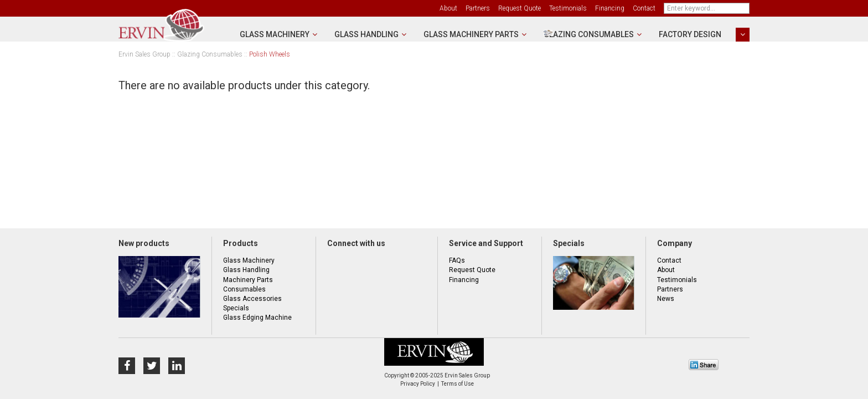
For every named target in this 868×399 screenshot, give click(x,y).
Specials (236, 308)
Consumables (244, 289)
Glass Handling (366, 34)
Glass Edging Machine (257, 318)
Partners (478, 8)
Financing (610, 8)
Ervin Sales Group (144, 55)
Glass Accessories (252, 299)
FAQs (457, 260)
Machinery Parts (248, 280)
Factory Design (690, 34)
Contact (644, 8)
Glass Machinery (275, 34)
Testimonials (568, 8)
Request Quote (520, 8)
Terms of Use (458, 384)
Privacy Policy (418, 384)
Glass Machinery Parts (471, 34)
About (448, 8)
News (666, 299)
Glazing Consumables (589, 34)
